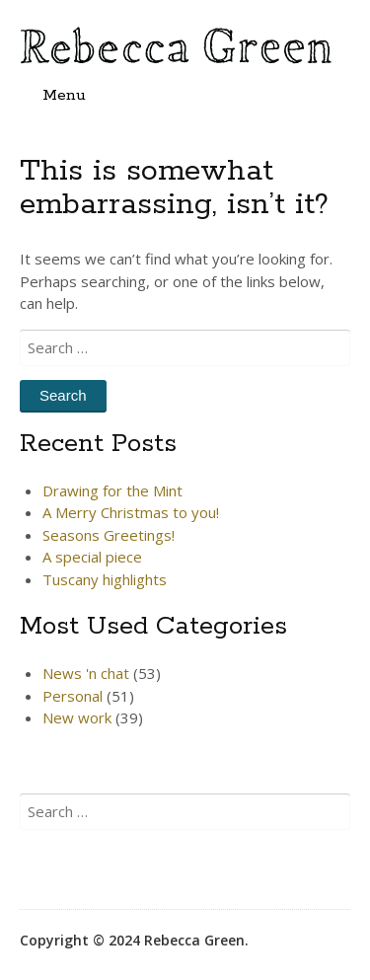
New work (77, 717)
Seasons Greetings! (109, 535)
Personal (73, 696)
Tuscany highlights (105, 579)
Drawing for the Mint (112, 490)
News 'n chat (86, 673)
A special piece (92, 557)
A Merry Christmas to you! (131, 512)
